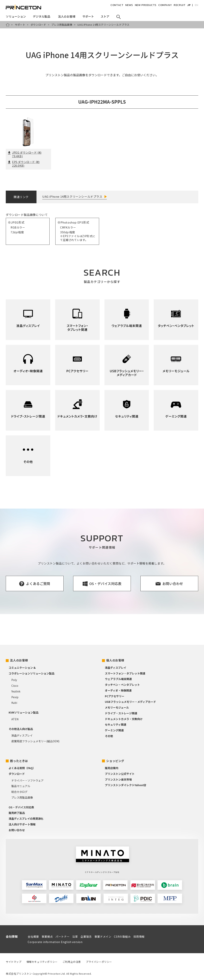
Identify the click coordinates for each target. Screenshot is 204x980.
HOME (8, 25)
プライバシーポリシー (99, 962)
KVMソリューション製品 (24, 712)
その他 (109, 736)
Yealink (16, 691)
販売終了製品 (17, 813)
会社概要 (33, 937)
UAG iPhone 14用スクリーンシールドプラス (72, 196)
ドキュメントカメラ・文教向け (124, 719)
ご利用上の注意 (72, 962)
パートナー (63, 937)
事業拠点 (47, 937)
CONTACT (117, 5)
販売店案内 (112, 768)
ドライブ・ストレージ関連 (121, 713)
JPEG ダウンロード (24, 154)
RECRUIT (180, 5)
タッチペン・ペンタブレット (122, 685)
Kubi (14, 703)
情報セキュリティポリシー (42, 962)
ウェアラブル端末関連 (118, 679)
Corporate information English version (55, 942)
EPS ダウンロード (24, 164)
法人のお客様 (19, 660)
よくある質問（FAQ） (22, 768)
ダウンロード (38, 25)
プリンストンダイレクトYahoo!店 (126, 785)
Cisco (15, 686)
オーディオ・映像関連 (118, 690)
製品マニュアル (21, 786)
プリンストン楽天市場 (118, 779)
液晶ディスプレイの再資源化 (26, 819)
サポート (20, 25)
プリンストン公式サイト (120, 774)
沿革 (75, 937)
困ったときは (19, 761)
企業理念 (86, 937)
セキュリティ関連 (116, 724)
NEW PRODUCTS (146, 5)
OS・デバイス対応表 (21, 807)
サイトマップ (14, 962)
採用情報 (139, 937)
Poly (14, 680)
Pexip (15, 697)
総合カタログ (19, 792)
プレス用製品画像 (62, 25)
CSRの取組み (122, 937)
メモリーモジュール (117, 707)
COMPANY (165, 5)
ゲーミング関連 (114, 730)
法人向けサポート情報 (22, 824)
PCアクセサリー (115, 696)
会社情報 (12, 936)
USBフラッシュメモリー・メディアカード (130, 702)
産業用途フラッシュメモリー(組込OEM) (35, 741)
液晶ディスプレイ (22, 735)
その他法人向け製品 (21, 729)
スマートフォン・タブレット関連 (125, 673)
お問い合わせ (17, 830)
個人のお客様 (115, 660)
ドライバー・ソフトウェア (27, 780)
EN (197, 5)
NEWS (129, 5)
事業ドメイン (103, 937)
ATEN (15, 719)
